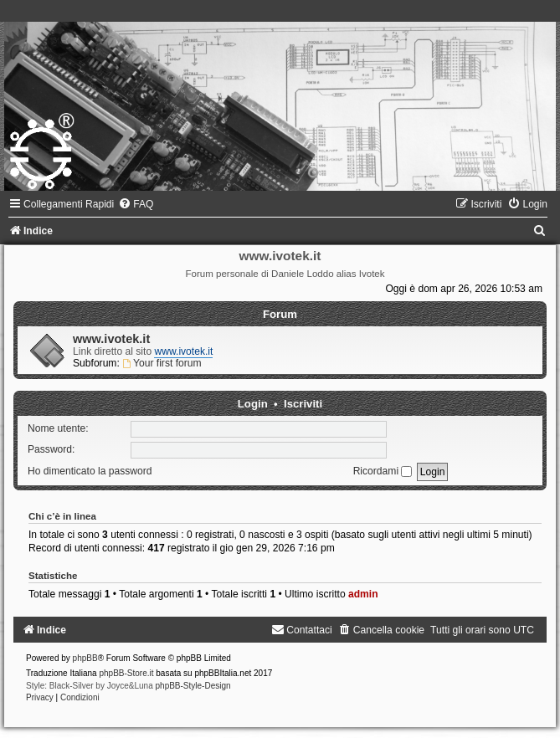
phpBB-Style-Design (193, 686)
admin (363, 594)
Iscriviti (303, 404)
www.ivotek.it (111, 339)
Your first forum (162, 363)
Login (253, 404)
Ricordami (383, 471)
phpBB (85, 658)
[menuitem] (136, 204)
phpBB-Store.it (126, 673)
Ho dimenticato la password (90, 471)
